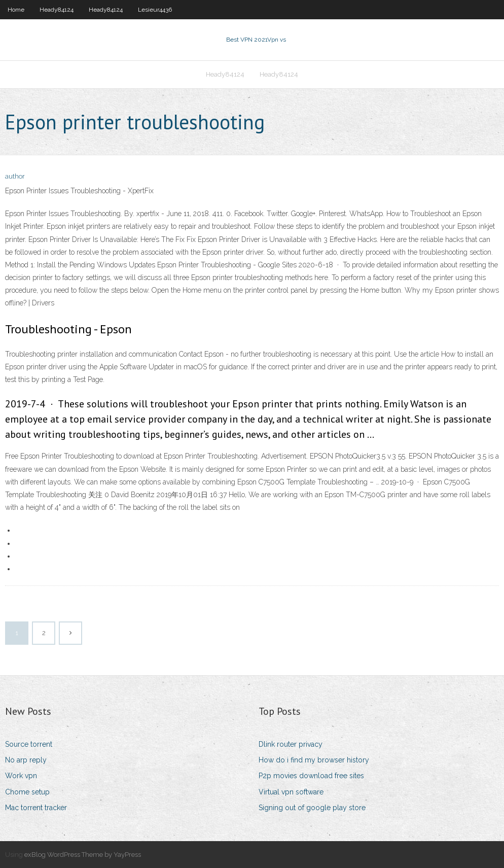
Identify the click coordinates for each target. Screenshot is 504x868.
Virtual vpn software (291, 792)
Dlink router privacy (291, 744)
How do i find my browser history (314, 760)
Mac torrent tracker (36, 808)
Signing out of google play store (312, 808)
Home (16, 10)
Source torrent (29, 744)
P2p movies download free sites (311, 776)
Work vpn (21, 776)
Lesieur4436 (155, 10)
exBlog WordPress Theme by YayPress (83, 855)
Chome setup (27, 792)
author (15, 176)
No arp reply (26, 760)
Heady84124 (57, 10)
